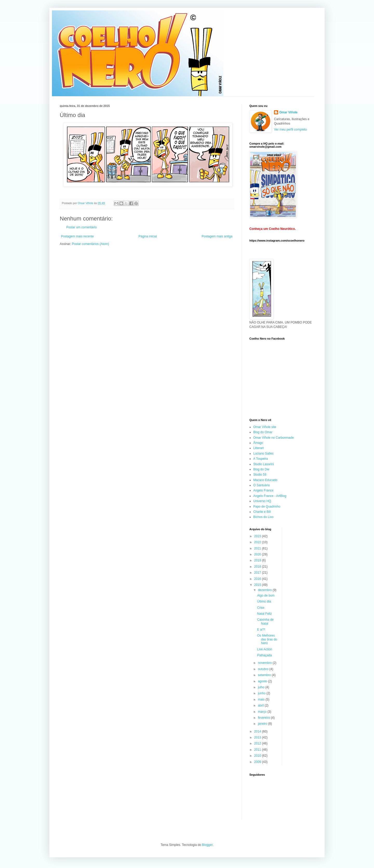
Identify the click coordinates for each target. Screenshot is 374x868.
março (263, 712)
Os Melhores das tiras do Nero (267, 639)
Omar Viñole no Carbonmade (273, 438)
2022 (258, 542)
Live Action (265, 649)
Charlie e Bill (262, 512)
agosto (263, 681)
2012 (258, 743)
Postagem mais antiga (217, 236)
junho (262, 693)
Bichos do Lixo (263, 517)
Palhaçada (265, 655)
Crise (261, 608)
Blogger (207, 845)
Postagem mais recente (77, 236)
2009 (258, 762)
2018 (258, 567)
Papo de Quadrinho (267, 507)
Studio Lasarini (263, 464)
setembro (265, 675)
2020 (258, 554)
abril (261, 705)
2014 (258, 731)
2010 (258, 756)
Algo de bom (266, 595)
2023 (258, 536)
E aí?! (261, 630)
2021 (258, 548)
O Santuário (262, 485)
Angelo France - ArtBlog (270, 496)
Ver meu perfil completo (290, 129)
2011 (258, 750)
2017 (258, 573)
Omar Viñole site (265, 427)
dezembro (265, 590)
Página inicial (148, 236)
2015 (258, 585)
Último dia (264, 601)
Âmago (258, 443)
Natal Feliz (265, 614)
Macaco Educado (265, 480)
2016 (258, 579)
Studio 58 (260, 475)
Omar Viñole (288, 112)
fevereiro (264, 718)
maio (262, 699)
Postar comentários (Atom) (91, 244)
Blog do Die (261, 469)
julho (262, 687)
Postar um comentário (81, 227)
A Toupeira (261, 459)
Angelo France (263, 490)
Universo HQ (262, 501)
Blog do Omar (263, 432)
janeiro (263, 724)
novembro (265, 663)
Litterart (259, 448)
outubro (264, 669)
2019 (258, 560)
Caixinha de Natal (265, 621)
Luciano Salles (263, 454)
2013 (258, 737)
